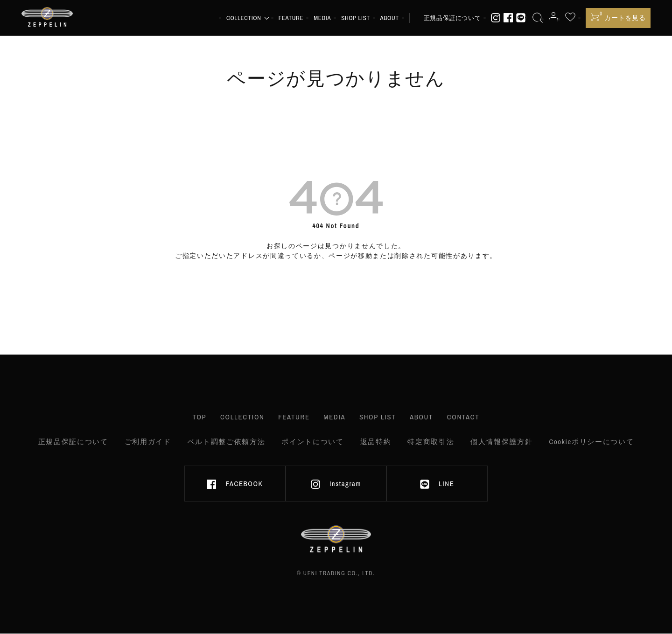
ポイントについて (312, 441)
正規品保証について (455, 18)
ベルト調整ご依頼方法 (226, 441)
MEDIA (325, 18)
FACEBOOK (235, 485)
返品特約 (375, 441)
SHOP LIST (359, 18)
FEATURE (294, 18)
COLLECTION (237, 418)
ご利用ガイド (147, 441)
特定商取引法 (431, 441)
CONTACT (471, 418)
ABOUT (392, 18)
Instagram (336, 485)
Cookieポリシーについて (591, 441)
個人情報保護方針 (501, 441)
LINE (437, 485)
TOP (191, 418)
